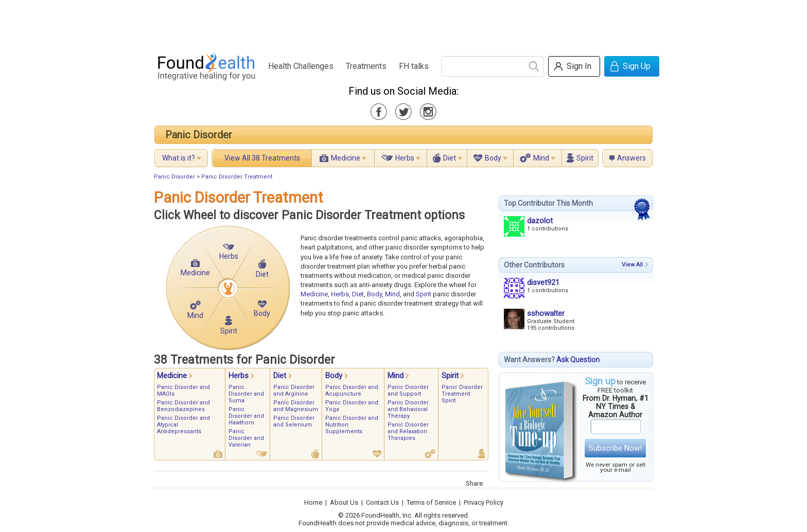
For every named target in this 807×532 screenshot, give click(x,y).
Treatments (366, 66)
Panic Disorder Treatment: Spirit (462, 394)
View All (632, 265)
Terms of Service (431, 502)
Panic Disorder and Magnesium (296, 406)
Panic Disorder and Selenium (294, 421)
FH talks (414, 66)
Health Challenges (301, 66)
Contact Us (382, 502)
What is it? (179, 158)
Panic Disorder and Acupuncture (352, 391)
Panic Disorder (199, 135)
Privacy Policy (484, 502)
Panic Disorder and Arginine (294, 391)
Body (493, 158)
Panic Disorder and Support (408, 391)
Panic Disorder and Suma (246, 394)
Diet (450, 158)
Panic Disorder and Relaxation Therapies (408, 431)
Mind (541, 158)
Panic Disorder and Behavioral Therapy (408, 409)
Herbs (405, 158)
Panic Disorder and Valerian (246, 438)
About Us (344, 502)
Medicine (346, 158)
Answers (631, 158)
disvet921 (543, 282)
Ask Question (578, 360)
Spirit (585, 158)
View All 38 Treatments (262, 158)
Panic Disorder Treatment (237, 177)
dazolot (540, 221)
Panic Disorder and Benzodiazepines (183, 406)
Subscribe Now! (615, 448)
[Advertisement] (403, 23)
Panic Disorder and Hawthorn (246, 416)
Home (313, 502)
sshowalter (546, 313)
